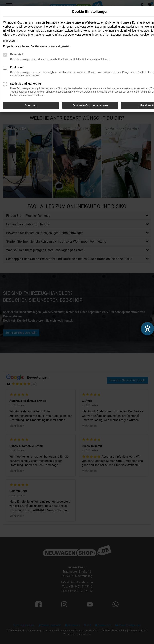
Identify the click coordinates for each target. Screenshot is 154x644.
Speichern (31, 105)
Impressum (10, 41)
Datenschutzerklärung (125, 35)
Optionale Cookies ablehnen (90, 105)
